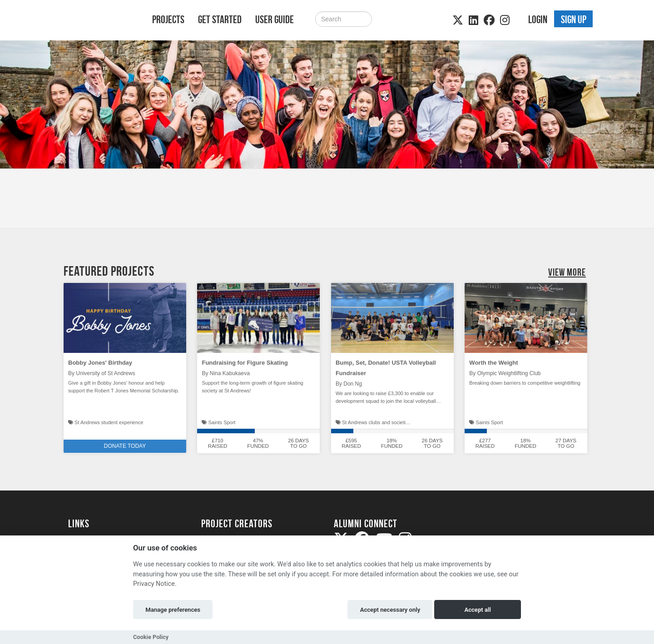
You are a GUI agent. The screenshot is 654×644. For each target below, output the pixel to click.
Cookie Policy (151, 637)
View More (567, 272)
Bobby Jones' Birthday (100, 363)
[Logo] (98, 21)
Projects (168, 20)
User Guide (275, 20)
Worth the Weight (493, 363)
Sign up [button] (574, 20)
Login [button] (538, 20)
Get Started (220, 20)
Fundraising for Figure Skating (245, 363)
